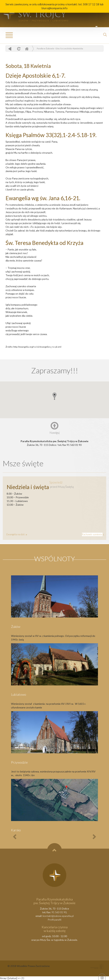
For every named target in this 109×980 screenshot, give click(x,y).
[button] (54, 396)
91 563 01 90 (59, 912)
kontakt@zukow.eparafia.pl (58, 916)
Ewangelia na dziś (16, 534)
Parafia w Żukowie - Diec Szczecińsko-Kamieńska (60, 48)
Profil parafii (54, 920)
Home (27, 49)
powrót (10, 49)
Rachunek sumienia (92, 534)
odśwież (18, 49)
